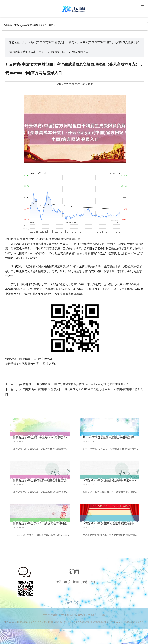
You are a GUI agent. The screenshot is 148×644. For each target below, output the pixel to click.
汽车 (93, 582)
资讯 (58, 582)
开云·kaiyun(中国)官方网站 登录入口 (30, 25)
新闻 (51, 25)
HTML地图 (100, 615)
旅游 (84, 582)
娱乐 (67, 582)
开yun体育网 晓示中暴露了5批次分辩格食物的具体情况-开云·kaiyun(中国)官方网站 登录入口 (74, 384)
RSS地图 (91, 615)
